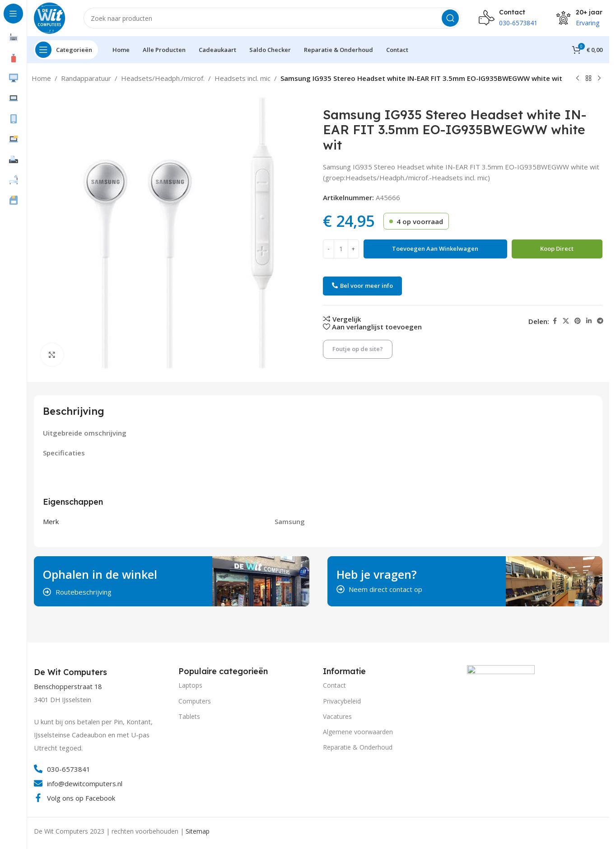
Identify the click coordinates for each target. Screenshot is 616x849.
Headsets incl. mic (243, 78)
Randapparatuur (86, 78)
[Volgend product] (599, 79)
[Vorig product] (578, 79)
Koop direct (557, 249)
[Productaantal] (341, 249)
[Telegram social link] (600, 321)
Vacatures (337, 716)
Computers (195, 701)
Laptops (190, 685)
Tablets (189, 716)
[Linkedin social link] (589, 321)
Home (41, 78)
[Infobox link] (72, 672)
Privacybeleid (342, 701)
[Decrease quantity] (329, 249)
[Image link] (501, 698)
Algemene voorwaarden (358, 732)
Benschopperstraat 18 (68, 687)
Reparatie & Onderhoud (358, 747)
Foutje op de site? (358, 349)
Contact (334, 685)
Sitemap (198, 831)
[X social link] (566, 321)
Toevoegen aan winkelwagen (435, 249)
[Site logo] (50, 17)
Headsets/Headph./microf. (163, 78)
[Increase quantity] (353, 249)
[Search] (272, 18)
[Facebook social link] (555, 321)
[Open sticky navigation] (66, 50)
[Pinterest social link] (578, 321)
